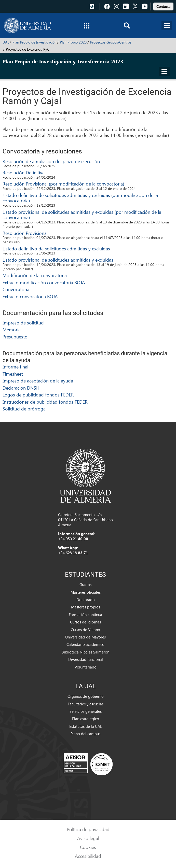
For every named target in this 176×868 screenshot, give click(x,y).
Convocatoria (16, 289)
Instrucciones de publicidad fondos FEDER (45, 402)
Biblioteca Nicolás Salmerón (85, 652)
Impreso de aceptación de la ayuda (38, 381)
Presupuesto (15, 337)
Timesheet (13, 374)
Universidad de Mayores (85, 637)
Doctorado (86, 600)
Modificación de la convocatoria (35, 275)
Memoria (12, 329)
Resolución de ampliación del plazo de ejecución (51, 161)
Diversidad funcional (86, 659)
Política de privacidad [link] (88, 829)
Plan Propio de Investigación (35, 42)
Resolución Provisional (25, 233)
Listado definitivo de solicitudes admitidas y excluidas (56, 248)
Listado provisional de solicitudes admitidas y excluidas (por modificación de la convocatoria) (82, 215)
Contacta (163, 6)
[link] (163, 6)
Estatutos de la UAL (86, 726)
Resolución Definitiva (24, 172)
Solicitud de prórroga (24, 409)
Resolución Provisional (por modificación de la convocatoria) (63, 184)
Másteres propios (86, 607)
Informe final (15, 367)
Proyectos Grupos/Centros (111, 42)
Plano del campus (85, 734)
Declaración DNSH (21, 388)
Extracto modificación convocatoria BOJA (44, 282)
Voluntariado (86, 667)
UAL (6, 42)
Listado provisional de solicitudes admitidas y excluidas (58, 260)
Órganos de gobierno (86, 696)
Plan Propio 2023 (73, 42)
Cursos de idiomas (85, 622)
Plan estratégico (86, 719)
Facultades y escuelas (86, 704)
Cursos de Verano (85, 630)
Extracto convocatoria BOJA (30, 296)
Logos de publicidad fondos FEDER (38, 395)
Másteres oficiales (86, 592)
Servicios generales (86, 711)
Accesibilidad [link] (88, 856)
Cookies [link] (88, 847)
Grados (85, 585)
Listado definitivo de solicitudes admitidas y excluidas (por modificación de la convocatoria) (80, 198)
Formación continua (85, 615)
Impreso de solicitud (23, 323)
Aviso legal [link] (88, 838)
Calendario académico (85, 644)
